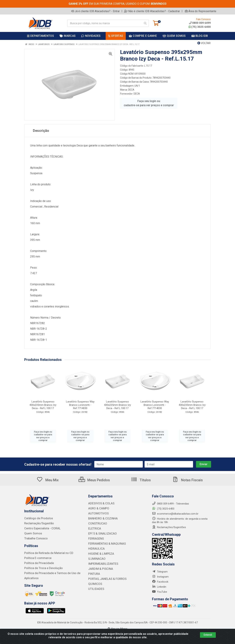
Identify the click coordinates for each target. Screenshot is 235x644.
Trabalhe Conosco (35, 538)
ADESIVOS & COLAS (100, 503)
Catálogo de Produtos (37, 518)
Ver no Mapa (118, 627)
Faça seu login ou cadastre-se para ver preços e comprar (149, 103)
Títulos (141, 480)
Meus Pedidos (94, 480)
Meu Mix (48, 480)
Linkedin (159, 587)
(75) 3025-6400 (200, 27)
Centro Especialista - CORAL (41, 528)
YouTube (160, 592)
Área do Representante (201, 11)
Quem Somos (32, 533)
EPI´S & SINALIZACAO (101, 532)
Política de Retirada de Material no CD (46, 552)
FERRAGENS (95, 537)
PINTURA (93, 571)
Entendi (208, 635)
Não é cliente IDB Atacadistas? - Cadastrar (152, 11)
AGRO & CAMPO (98, 508)
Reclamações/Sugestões (169, 527)
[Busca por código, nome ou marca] (105, 23)
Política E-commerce (36, 557)
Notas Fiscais (188, 480)
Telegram (160, 572)
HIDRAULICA (95, 547)
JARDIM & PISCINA (99, 566)
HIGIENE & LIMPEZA (100, 552)
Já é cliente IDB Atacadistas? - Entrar (95, 11)
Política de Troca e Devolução (41, 567)
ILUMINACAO (96, 557)
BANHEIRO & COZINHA (101, 518)
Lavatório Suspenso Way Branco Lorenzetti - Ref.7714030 (80, 405)
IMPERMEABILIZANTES (101, 562)
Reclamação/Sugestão (37, 523)
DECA (131, 90)
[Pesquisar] (145, 23)
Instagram (160, 577)
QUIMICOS (94, 581)
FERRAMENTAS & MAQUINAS (105, 542)
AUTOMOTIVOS (97, 513)
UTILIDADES (95, 586)
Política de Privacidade (37, 562)
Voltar (204, 43)
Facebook (160, 582)
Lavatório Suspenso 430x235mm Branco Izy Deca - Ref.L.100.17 (43, 405)
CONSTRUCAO (97, 523)
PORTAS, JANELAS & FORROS (105, 576)
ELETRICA (94, 528)
